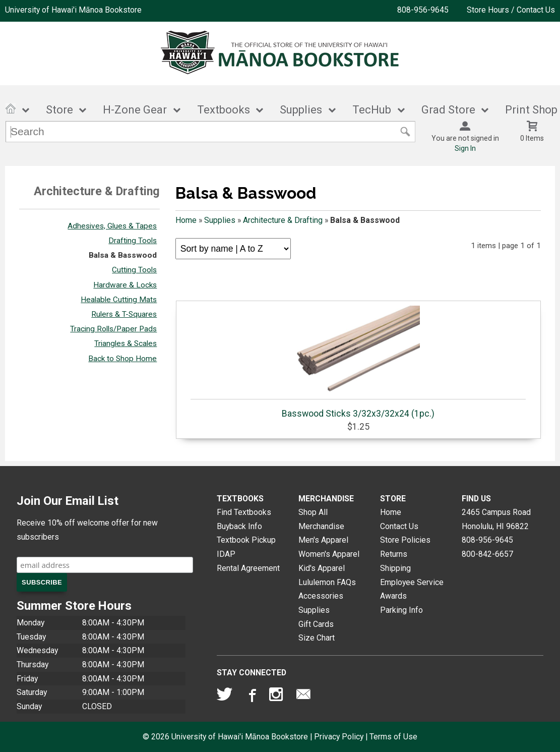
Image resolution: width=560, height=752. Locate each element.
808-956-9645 (423, 10)
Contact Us (399, 526)
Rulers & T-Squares (124, 314)
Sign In (465, 148)
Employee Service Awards (412, 589)
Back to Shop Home (122, 359)
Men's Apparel (323, 540)
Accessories (321, 596)
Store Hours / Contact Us (511, 10)
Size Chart (317, 638)
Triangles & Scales (126, 343)
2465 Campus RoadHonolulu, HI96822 (496, 519)
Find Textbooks (244, 512)
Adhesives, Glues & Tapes (112, 226)
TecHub (372, 110)
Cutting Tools (134, 270)
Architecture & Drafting (283, 220)
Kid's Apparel (322, 568)
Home (186, 220)
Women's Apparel (329, 554)
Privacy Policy (339, 737)
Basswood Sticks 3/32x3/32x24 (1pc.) (358, 362)
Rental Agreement (248, 568)
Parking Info (401, 610)
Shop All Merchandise (321, 519)
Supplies (301, 110)
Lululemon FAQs (327, 582)
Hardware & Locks (125, 285)
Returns (394, 554)
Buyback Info (239, 526)
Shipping (395, 568)
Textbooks (224, 110)
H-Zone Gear (135, 110)
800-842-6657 (487, 554)
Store (59, 110)
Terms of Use (393, 737)
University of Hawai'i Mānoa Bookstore (73, 10)
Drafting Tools (133, 241)
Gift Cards (316, 624)
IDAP (226, 554)
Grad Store (448, 110)
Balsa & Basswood (123, 255)
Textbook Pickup (246, 540)
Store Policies (405, 540)
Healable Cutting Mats (119, 300)
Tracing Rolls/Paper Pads (113, 329)
